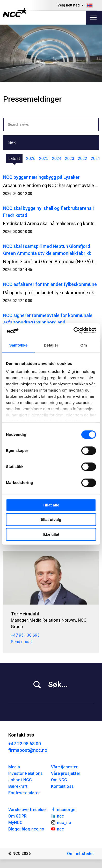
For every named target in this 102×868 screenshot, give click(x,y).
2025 (44, 159)
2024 (57, 159)
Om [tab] (83, 345)
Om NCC (59, 780)
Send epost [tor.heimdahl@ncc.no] (21, 642)
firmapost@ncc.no (28, 750)
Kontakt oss (62, 786)
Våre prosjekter (66, 773)
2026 (31, 159)
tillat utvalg (51, 520)
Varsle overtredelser (28, 810)
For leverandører (24, 793)
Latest (14, 159)
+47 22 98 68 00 (25, 744)
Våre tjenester (64, 767)
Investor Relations (25, 773)
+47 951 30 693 (25, 635)
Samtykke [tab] (19, 345)
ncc (57, 816)
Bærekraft (18, 786)
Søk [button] (12, 142)
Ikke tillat (51, 534)
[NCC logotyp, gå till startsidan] (15, 12)
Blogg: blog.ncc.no (26, 829)
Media (14, 767)
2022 (83, 159)
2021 (96, 159)
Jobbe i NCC (20, 780)
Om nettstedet (80, 854)
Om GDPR (17, 816)
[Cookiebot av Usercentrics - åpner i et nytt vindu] (74, 330)
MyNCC (15, 823)
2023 (70, 159)
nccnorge (63, 809)
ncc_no (61, 822)
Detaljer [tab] (51, 345)
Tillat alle (51, 505)
